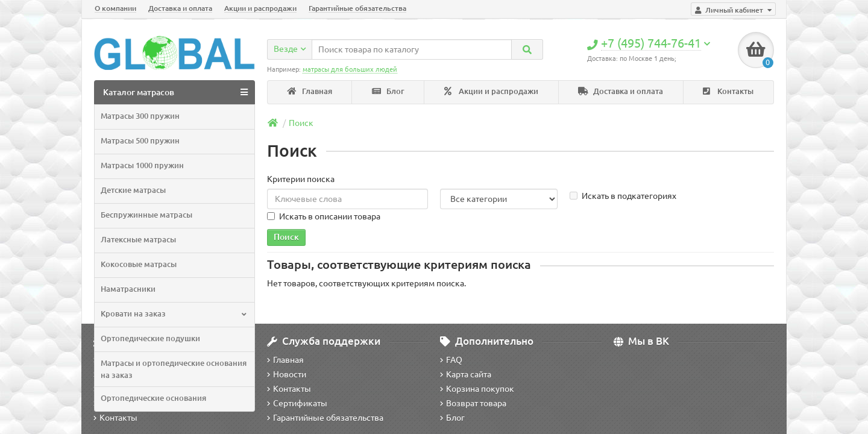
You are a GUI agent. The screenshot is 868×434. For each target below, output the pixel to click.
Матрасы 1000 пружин (142, 165)
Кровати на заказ (173, 314)
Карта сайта (466, 374)
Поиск (301, 123)
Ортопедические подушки (150, 338)
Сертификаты (297, 403)
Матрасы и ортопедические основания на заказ (174, 369)
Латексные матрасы (138, 240)
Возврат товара (473, 403)
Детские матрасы (133, 190)
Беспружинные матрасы (146, 215)
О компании (115, 8)
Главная (310, 91)
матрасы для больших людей (350, 69)
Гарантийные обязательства (357, 8)
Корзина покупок (477, 389)
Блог (388, 91)
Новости (287, 374)
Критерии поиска (301, 179)
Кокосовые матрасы (139, 264)
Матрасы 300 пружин (140, 116)
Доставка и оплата (180, 8)
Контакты (728, 91)
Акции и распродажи (260, 8)
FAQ (451, 360)
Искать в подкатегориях (623, 196)
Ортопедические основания (153, 398)
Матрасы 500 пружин (140, 141)
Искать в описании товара (324, 216)
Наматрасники (128, 289)
